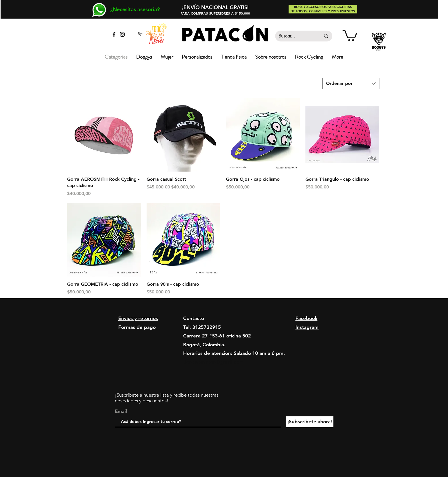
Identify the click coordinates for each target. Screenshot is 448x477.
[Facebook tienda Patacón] (114, 34)
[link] (350, 35)
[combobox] (351, 84)
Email (121, 411)
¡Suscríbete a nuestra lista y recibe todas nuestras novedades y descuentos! (167, 398)
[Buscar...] (295, 36)
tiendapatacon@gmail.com (213, 362)
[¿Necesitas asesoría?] (135, 9)
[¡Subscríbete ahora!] (310, 422)
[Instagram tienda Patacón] (122, 34)
